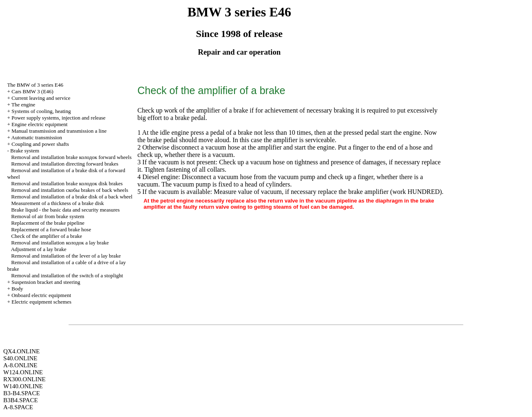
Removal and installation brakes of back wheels (70, 190)
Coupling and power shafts (40, 144)
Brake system (25, 151)
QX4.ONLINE (22, 351)
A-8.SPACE (18, 407)
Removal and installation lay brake (60, 243)
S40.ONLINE (20, 358)
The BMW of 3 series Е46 (35, 85)
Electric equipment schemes (41, 302)
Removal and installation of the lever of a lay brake (66, 256)
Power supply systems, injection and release (59, 118)
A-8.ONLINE (20, 365)
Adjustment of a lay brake (38, 249)
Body (17, 289)
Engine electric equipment (39, 124)
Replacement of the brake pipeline (48, 223)
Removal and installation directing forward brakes (65, 164)
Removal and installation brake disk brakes (67, 183)
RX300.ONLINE (24, 379)
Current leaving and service (41, 98)
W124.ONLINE (23, 372)
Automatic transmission (37, 137)
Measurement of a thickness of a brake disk (58, 203)
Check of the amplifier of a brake (47, 236)
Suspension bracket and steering (46, 282)
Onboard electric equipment (41, 295)
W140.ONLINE (23, 386)
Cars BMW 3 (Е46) (32, 91)
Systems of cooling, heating (41, 111)
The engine (23, 105)
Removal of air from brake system (48, 216)
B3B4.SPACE (21, 400)
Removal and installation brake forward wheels (71, 157)
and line (59, 131)
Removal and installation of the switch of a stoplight (67, 275)
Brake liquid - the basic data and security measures (65, 210)
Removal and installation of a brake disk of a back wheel (72, 197)
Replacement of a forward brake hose (51, 229)
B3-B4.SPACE (22, 393)
